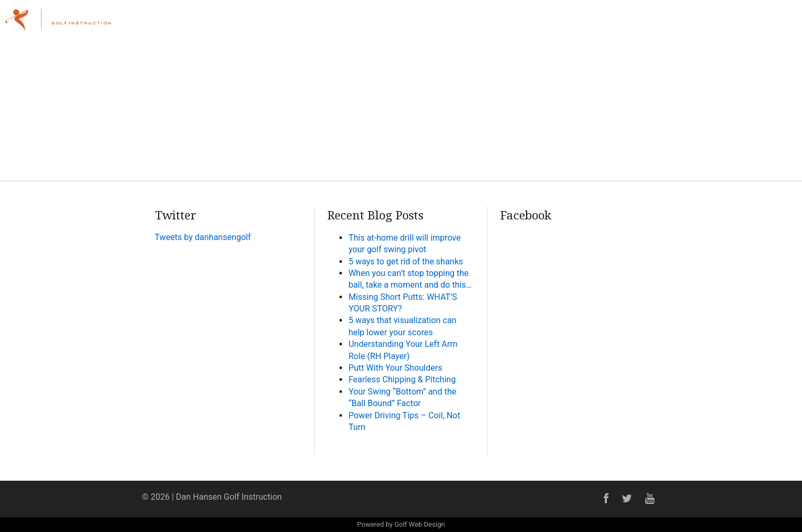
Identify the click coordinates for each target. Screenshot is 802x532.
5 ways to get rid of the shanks (406, 262)
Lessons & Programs (614, 24)
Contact (769, 24)
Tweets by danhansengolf (203, 237)
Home (500, 24)
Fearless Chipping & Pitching (402, 379)
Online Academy (706, 24)
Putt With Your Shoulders (395, 368)
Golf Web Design (420, 524)
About (542, 24)
